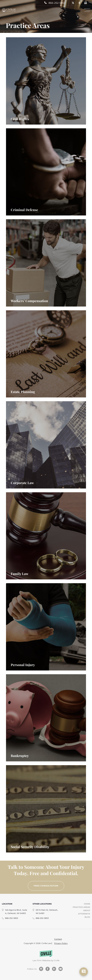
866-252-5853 (12, 918)
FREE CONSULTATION (46, 886)
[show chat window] (84, 972)
